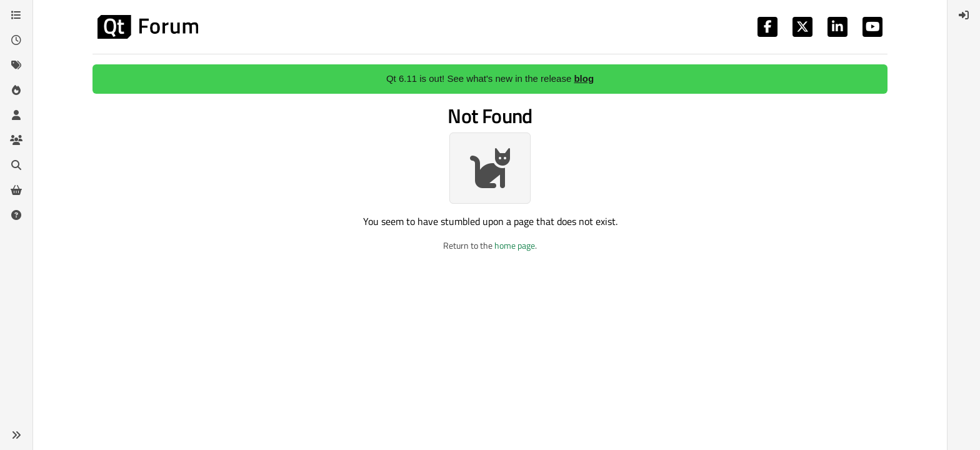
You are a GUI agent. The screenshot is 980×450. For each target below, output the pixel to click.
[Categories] (16, 15)
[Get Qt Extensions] (16, 190)
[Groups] (16, 140)
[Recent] (16, 40)
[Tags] (16, 65)
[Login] (964, 15)
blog (584, 78)
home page (515, 245)
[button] (16, 435)
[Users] (16, 115)
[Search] (16, 165)
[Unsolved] (16, 215)
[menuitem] (964, 15)
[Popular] (16, 90)
